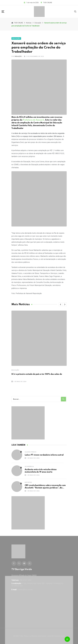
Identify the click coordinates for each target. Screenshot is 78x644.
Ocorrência (29, 467)
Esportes (28, 482)
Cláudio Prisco (31, 452)
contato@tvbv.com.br (25, 590)
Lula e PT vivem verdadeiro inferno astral (44, 455)
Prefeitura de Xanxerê (33, 120)
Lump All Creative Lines (56, 636)
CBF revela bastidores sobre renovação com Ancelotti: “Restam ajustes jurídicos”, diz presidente (45, 488)
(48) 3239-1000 (25, 580)
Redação (18, 56)
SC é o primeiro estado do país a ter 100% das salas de (37, 374)
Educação (15, 370)
